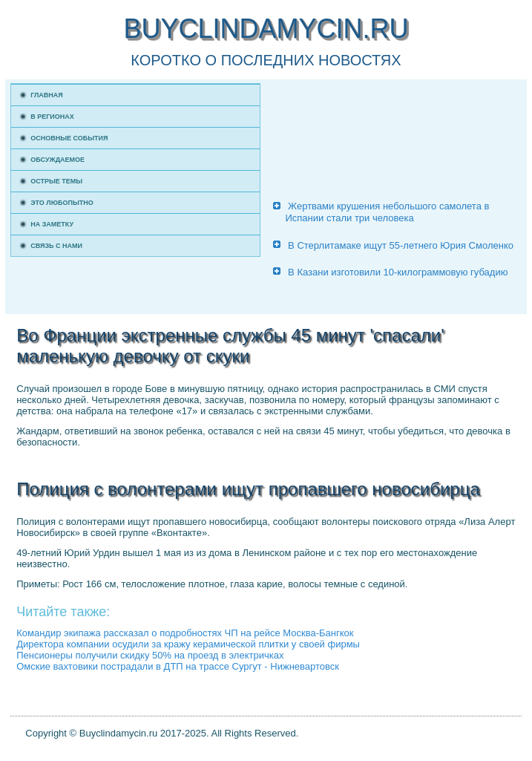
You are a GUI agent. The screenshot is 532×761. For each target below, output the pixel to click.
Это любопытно (62, 203)
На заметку (52, 224)
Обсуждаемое (58, 160)
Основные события (69, 138)
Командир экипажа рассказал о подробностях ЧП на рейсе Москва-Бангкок (185, 633)
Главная (47, 95)
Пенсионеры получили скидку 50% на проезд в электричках (150, 655)
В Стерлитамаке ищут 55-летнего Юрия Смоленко (401, 245)
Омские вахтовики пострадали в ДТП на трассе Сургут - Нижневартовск (178, 666)
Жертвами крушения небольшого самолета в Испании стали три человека (387, 212)
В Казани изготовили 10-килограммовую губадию (398, 272)
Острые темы (56, 181)
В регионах (52, 117)
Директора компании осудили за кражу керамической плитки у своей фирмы (188, 644)
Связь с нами (56, 246)
